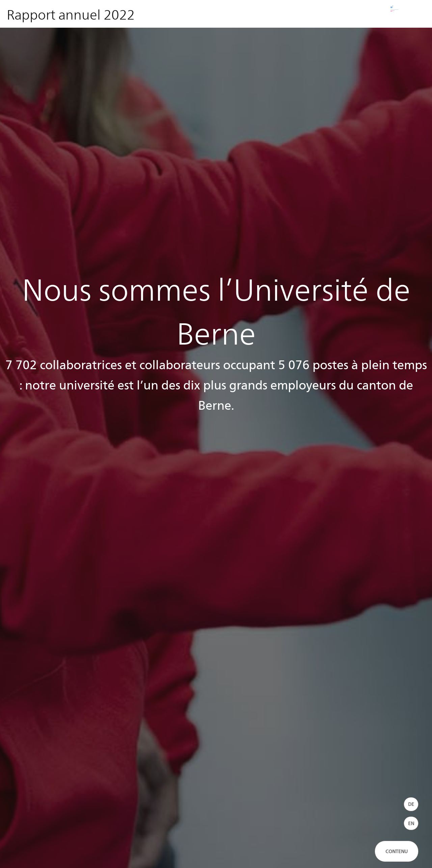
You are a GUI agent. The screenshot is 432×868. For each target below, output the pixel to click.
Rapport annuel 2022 (71, 14)
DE (411, 804)
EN (411, 823)
